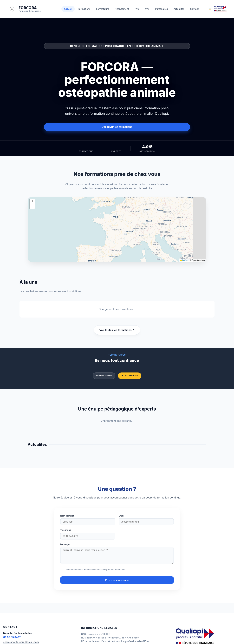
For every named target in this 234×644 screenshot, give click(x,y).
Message (65, 544)
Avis (147, 9)
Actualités (179, 9)
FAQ (137, 9)
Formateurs (103, 9)
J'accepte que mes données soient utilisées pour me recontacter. (96, 572)
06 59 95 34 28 (12, 640)
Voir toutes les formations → (117, 330)
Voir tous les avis (104, 376)
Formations (84, 9)
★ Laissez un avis (130, 375)
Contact (194, 9)
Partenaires (161, 9)
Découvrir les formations (117, 127)
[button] (32, 201)
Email (121, 516)
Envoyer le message (117, 582)
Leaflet (184, 260)
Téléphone (66, 530)
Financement (122, 9)
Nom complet (67, 516)
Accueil (68, 9)
